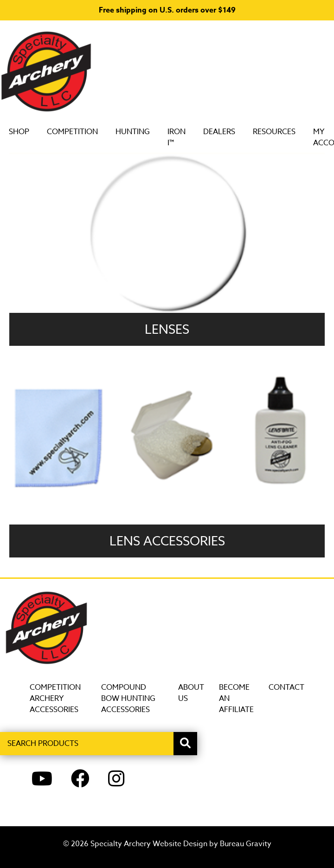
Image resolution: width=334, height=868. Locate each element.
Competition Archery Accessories (55, 699)
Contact (286, 687)
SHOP (28, 132)
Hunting (142, 132)
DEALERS (228, 132)
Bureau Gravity (246, 844)
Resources (283, 132)
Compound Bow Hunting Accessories (128, 699)
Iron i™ (186, 137)
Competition (82, 132)
